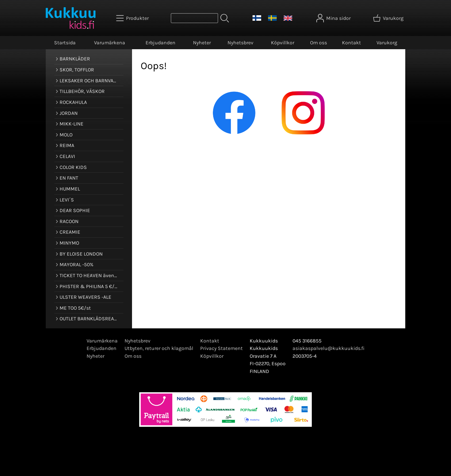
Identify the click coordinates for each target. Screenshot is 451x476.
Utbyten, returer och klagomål (159, 348)
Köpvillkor (283, 43)
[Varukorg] (389, 18)
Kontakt (351, 43)
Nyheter (202, 43)
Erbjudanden (160, 43)
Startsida (65, 43)
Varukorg (387, 43)
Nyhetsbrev (240, 43)
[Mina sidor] (334, 18)
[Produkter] (133, 18)
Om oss (319, 43)
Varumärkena (110, 43)
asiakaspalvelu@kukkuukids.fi (328, 348)
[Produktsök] (194, 18)
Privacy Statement (221, 348)
